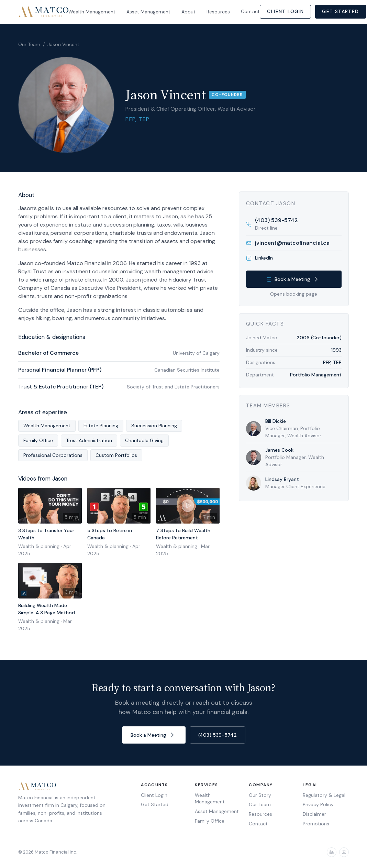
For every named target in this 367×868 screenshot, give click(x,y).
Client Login (285, 11)
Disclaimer (314, 814)
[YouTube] (344, 852)
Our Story (260, 795)
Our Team (29, 44)
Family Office (210, 821)
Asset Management (148, 12)
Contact (250, 11)
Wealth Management (92, 12)
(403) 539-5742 (218, 735)
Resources (218, 12)
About (188, 12)
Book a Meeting (294, 279)
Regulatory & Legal (324, 795)
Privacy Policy (318, 804)
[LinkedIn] (332, 852)
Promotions (316, 824)
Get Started (340, 11)
